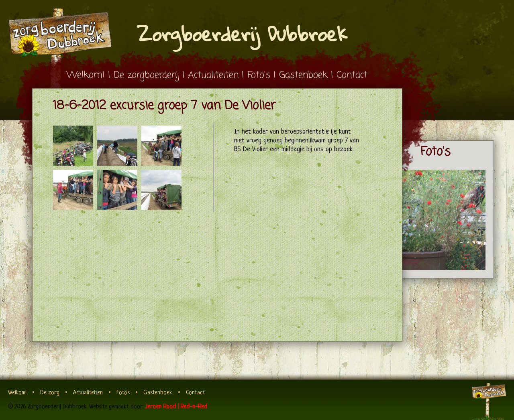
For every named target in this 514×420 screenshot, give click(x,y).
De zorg (50, 393)
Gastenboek (303, 75)
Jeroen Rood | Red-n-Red (176, 407)
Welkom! (86, 75)
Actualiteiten (213, 75)
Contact (352, 75)
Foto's (259, 75)
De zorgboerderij (146, 75)
